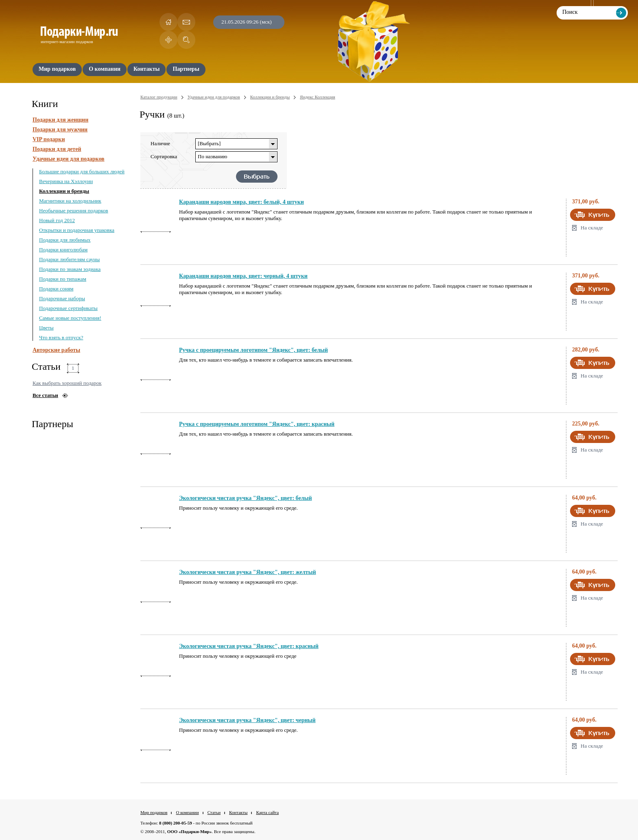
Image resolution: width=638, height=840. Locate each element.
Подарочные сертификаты (68, 308)
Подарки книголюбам (63, 250)
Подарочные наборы (62, 298)
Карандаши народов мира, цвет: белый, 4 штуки (241, 202)
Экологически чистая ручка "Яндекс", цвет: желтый (248, 572)
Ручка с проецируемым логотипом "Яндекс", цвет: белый (253, 350)
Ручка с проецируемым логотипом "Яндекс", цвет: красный (257, 424)
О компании (187, 812)
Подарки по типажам (63, 279)
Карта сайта (267, 812)
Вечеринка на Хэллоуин (66, 181)
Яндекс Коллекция (318, 97)
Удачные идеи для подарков (69, 159)
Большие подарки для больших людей (82, 171)
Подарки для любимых (65, 240)
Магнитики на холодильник (70, 201)
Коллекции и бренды (64, 191)
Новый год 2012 (57, 220)
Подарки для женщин (60, 120)
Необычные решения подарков (74, 211)
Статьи (214, 812)
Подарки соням (56, 289)
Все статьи (45, 395)
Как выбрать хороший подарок (67, 383)
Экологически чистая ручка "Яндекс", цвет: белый (245, 498)
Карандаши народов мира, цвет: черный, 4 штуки (243, 276)
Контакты (238, 812)
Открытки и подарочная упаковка (77, 230)
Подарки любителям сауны (69, 259)
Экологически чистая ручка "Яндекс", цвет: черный (247, 720)
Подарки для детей (57, 149)
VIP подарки (49, 139)
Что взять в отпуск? (61, 337)
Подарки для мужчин (60, 130)
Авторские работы (56, 350)
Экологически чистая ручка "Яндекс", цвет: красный (249, 646)
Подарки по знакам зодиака (70, 269)
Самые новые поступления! (70, 318)
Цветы (46, 328)
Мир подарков (154, 812)
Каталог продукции (159, 97)
